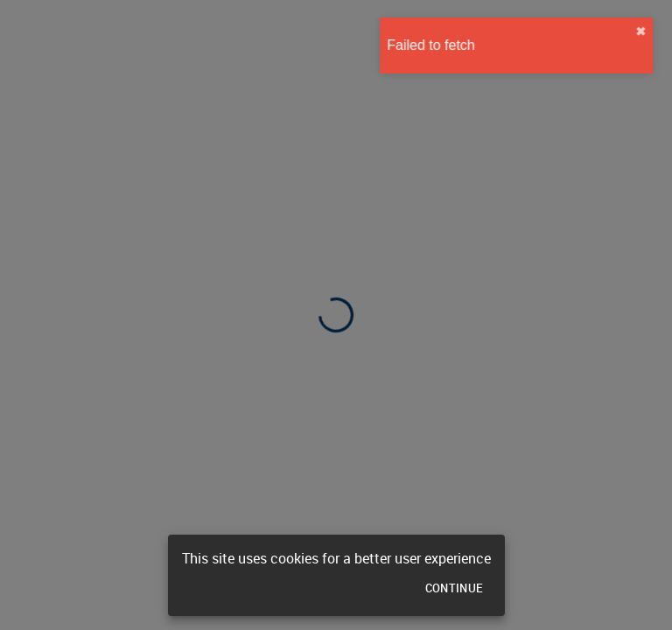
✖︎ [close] (650, 31)
